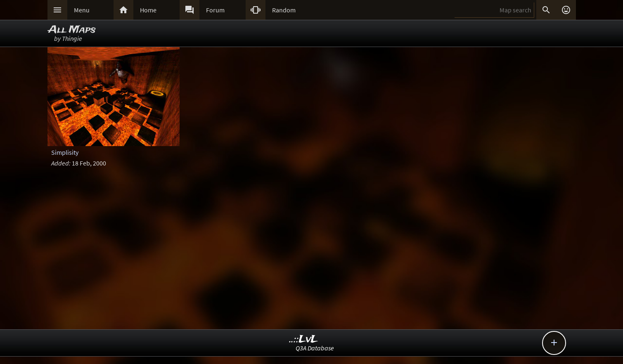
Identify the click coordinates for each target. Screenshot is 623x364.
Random (284, 10)
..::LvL (304, 339)
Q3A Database (315, 348)
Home (148, 10)
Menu (82, 10)
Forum (215, 10)
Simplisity (65, 152)
